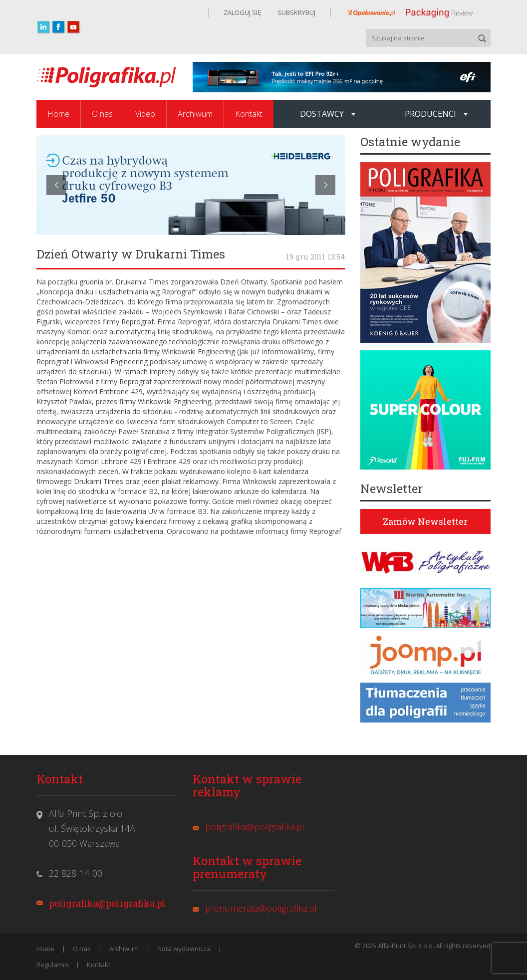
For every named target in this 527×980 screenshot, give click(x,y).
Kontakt (249, 114)
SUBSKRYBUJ (296, 12)
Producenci (436, 114)
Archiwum (195, 114)
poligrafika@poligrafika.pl (107, 903)
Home (58, 114)
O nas (102, 114)
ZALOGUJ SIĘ (242, 12)
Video (145, 114)
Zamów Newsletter (425, 521)
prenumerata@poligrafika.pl (261, 908)
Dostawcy (328, 114)
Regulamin (52, 965)
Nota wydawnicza (184, 949)
